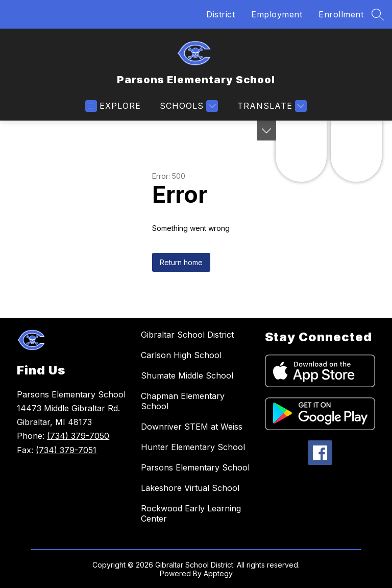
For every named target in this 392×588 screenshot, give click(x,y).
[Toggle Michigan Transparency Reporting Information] (266, 131)
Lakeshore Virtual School (190, 488)
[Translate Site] (271, 106)
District (220, 14)
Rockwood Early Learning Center (191, 513)
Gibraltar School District (187, 335)
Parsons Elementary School (195, 467)
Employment (277, 14)
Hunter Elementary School (193, 447)
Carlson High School (181, 355)
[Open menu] (113, 106)
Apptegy (218, 573)
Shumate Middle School (187, 375)
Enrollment (341, 14)
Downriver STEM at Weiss (192, 427)
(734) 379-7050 (78, 436)
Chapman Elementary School (183, 401)
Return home (181, 262)
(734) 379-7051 (66, 450)
